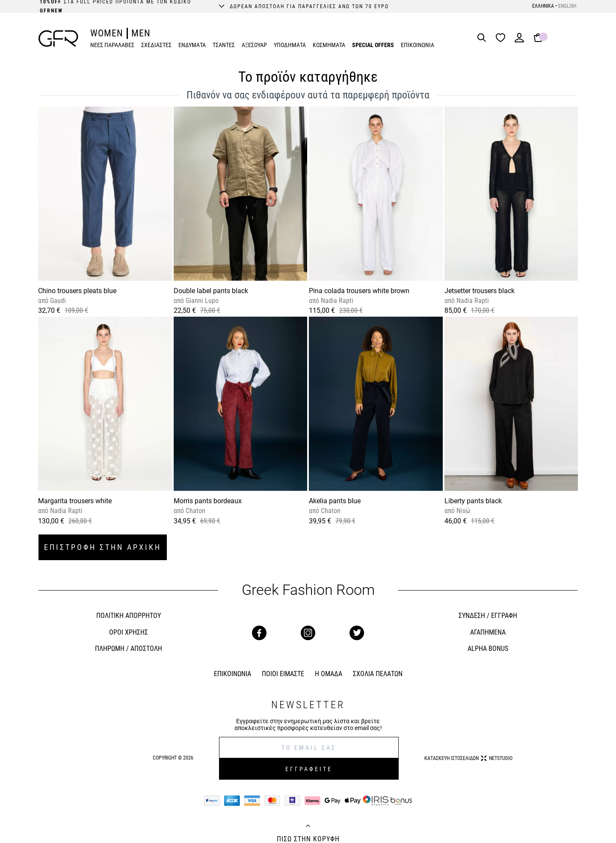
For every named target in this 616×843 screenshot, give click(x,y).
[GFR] (58, 39)
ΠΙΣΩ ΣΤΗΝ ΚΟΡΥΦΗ (308, 839)
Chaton (195, 511)
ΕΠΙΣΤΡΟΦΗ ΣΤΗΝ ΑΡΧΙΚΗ (103, 547)
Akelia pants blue (335, 501)
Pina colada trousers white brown (359, 291)
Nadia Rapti (336, 301)
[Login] (519, 40)
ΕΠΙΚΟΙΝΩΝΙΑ (418, 45)
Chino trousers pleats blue (77, 291)
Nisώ (462, 511)
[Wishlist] (503, 38)
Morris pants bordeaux (208, 501)
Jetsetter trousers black (480, 291)
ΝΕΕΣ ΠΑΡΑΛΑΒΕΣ (112, 45)
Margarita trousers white (75, 501)
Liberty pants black (473, 501)
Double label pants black (211, 291)
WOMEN (107, 33)
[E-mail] (309, 748)
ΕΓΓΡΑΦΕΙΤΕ (309, 769)
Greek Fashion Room (308, 590)
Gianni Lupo (201, 301)
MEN (141, 33)
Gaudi (57, 301)
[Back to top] (308, 827)
